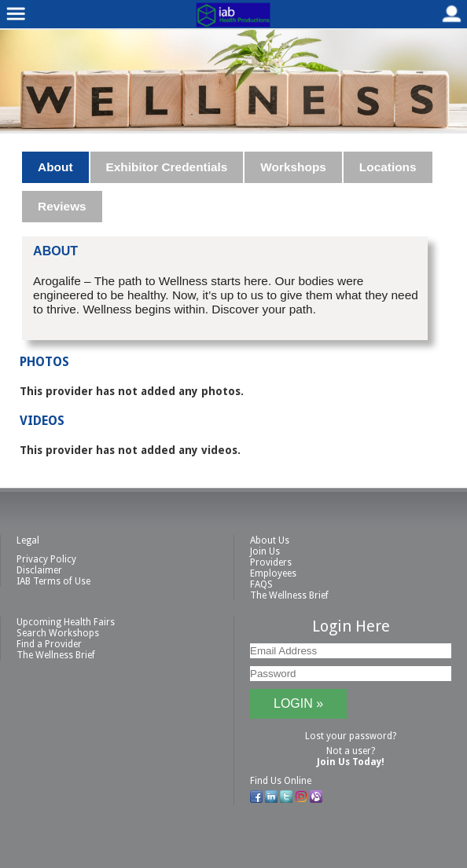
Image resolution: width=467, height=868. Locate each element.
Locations (388, 167)
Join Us (265, 551)
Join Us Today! (351, 762)
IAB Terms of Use (53, 581)
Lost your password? (351, 736)
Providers (271, 562)
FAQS (261, 584)
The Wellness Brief (289, 595)
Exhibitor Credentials (167, 167)
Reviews (62, 206)
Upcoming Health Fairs (66, 622)
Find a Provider (49, 644)
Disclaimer (39, 570)
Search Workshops (58, 633)
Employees (273, 573)
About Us (270, 540)
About (55, 167)
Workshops (293, 167)
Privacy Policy (46, 559)
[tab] (56, 167)
